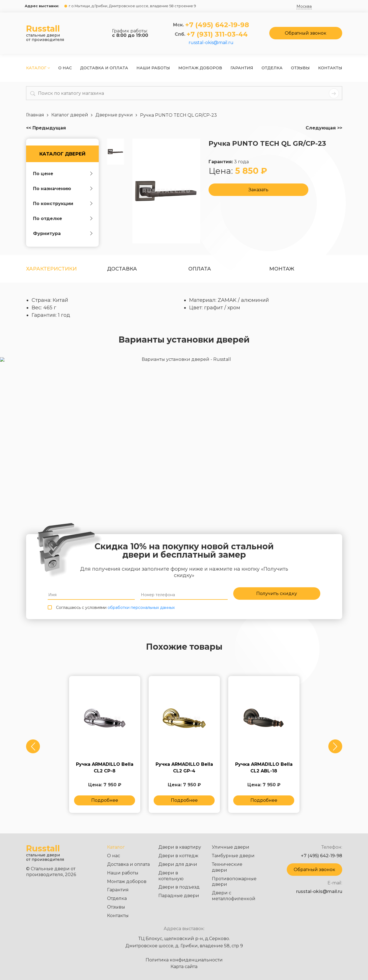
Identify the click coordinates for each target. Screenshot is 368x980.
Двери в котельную (171, 876)
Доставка (122, 269)
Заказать (258, 190)
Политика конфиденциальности (184, 960)
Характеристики (51, 269)
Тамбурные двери (233, 856)
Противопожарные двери (234, 882)
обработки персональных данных (141, 609)
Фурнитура (47, 233)
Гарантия (242, 68)
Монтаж (282, 269)
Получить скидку (277, 594)
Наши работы (153, 68)
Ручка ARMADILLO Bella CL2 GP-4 (184, 770)
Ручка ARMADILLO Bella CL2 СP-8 (105, 770)
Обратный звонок (306, 33)
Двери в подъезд (179, 887)
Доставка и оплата (104, 68)
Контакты (330, 68)
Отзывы (300, 68)
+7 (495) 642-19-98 (217, 25)
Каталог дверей (62, 154)
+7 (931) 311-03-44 (217, 34)
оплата (200, 269)
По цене (43, 174)
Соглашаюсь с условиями (115, 609)
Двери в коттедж (178, 856)
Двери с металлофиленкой (234, 896)
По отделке (48, 219)
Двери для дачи (178, 864)
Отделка (272, 68)
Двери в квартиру (180, 847)
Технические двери (227, 867)
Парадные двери (179, 896)
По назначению (52, 189)
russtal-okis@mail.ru (211, 43)
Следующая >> (324, 128)
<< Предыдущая (46, 128)
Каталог (38, 68)
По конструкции (53, 204)
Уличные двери (231, 847)
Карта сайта (184, 967)
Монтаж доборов (200, 68)
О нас (65, 68)
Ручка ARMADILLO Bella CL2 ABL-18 (264, 770)
